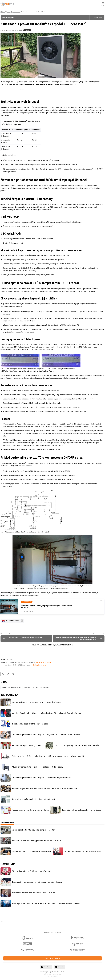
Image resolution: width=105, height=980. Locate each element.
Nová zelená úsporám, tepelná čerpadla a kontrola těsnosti (34, 799)
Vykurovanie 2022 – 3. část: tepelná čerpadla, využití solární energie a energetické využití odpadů (48, 756)
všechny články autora (44, 662)
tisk (3, 674)
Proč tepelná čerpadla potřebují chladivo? (27, 745)
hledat (13, 674)
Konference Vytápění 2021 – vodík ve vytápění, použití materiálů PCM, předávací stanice (45, 788)
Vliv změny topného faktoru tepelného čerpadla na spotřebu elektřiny (38, 767)
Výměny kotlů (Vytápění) (41, 687)
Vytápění (8, 12)
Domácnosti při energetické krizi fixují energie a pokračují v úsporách (38, 882)
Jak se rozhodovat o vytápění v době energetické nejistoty (34, 830)
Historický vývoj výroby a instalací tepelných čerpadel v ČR (78, 745)
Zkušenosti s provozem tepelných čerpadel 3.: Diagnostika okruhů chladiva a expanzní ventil (46, 735)
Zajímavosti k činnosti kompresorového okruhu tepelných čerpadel (37, 702)
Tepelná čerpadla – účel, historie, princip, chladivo (31, 810)
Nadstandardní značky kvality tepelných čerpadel (30, 724)
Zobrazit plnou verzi (52, 958)
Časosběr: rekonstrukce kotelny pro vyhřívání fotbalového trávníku (37, 841)
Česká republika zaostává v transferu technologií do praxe (34, 893)
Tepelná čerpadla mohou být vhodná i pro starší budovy (82, 810)
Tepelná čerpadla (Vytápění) (12, 687)
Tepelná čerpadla (16, 12)
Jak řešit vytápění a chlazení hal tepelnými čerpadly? (84, 851)
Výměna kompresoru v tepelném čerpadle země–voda (32, 851)
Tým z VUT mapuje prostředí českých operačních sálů (32, 871)
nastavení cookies (52, 977)
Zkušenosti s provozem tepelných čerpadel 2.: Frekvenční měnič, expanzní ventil (42, 778)
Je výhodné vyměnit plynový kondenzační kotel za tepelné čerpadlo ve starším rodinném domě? (47, 713)
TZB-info (3, 12)
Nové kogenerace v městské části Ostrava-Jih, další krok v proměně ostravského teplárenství (47, 903)
